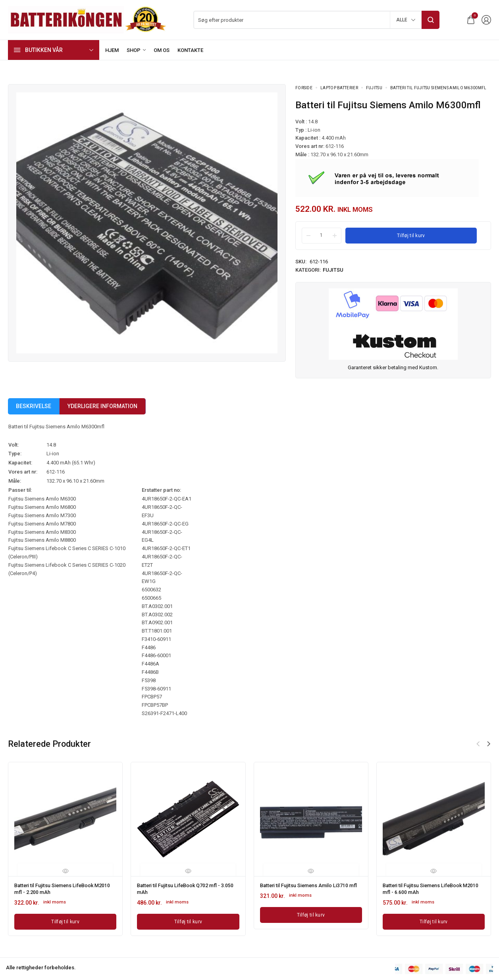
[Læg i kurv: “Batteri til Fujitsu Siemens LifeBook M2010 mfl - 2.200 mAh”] (65, 919)
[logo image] (87, 19)
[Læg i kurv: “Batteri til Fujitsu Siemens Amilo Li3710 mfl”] (311, 919)
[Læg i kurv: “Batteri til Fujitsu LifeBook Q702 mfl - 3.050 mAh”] (188, 919)
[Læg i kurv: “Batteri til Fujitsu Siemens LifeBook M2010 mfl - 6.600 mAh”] (434, 919)
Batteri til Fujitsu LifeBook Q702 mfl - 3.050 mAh (184, 888)
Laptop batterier (339, 88)
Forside (304, 88)
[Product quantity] (322, 235)
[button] (489, 744)
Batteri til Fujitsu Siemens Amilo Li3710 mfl (310, 888)
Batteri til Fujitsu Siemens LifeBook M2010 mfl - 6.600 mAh (428, 888)
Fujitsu (374, 88)
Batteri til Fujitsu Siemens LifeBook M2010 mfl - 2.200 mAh (59, 888)
